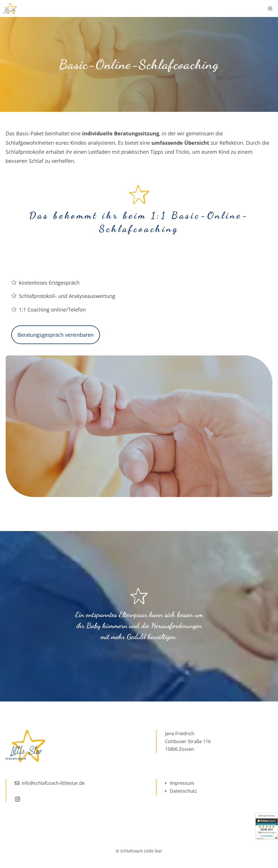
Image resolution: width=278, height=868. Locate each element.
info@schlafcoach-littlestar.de (53, 783)
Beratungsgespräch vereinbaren (56, 335)
